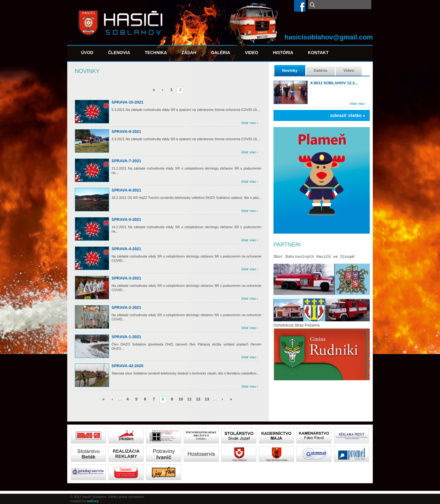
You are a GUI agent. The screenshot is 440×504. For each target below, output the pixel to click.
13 (207, 399)
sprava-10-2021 (127, 102)
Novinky (290, 70)
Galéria (220, 53)
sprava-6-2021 (126, 190)
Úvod (87, 53)
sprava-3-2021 (126, 278)
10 (181, 399)
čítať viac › (358, 104)
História (283, 53)
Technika (156, 53)
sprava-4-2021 (126, 249)
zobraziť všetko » (348, 115)
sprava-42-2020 (127, 366)
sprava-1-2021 (126, 337)
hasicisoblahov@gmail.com (329, 37)
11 (189, 399)
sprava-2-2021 (126, 307)
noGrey (93, 501)
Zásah (189, 53)
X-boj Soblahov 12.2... (334, 83)
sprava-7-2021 (126, 161)
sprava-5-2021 (126, 219)
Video (251, 53)
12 (198, 399)
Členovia (119, 53)
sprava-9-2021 (126, 131)
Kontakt (318, 53)
